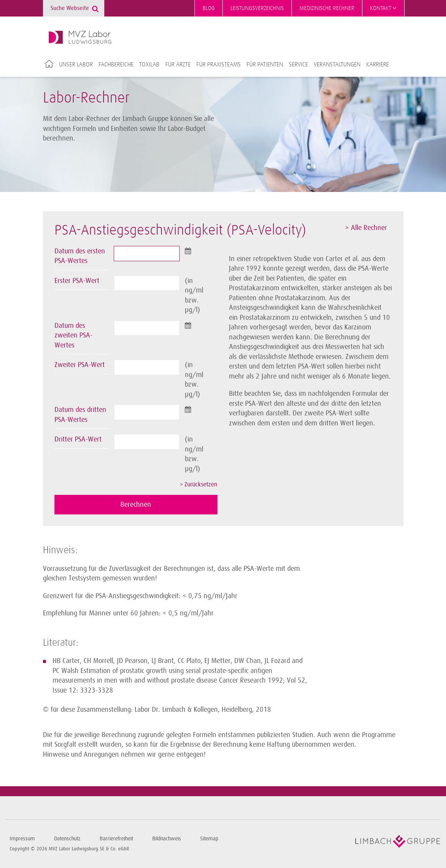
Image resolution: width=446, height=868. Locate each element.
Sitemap (209, 839)
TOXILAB (149, 64)
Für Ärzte (178, 64)
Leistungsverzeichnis (257, 8)
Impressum (22, 839)
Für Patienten (265, 64)
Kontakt (383, 8)
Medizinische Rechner (327, 8)
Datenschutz (67, 839)
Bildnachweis (167, 839)
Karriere (378, 64)
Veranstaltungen (337, 64)
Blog (209, 8)
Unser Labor (76, 64)
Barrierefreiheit (116, 839)
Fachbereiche (116, 64)
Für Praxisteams (219, 64)
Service (298, 64)
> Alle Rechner (366, 228)
